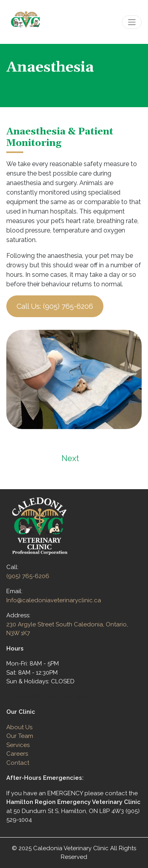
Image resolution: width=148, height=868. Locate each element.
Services (18, 745)
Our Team (20, 736)
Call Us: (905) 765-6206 (55, 306)
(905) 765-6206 (28, 576)
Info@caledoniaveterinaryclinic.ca (54, 600)
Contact (18, 763)
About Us (19, 727)
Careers (17, 754)
